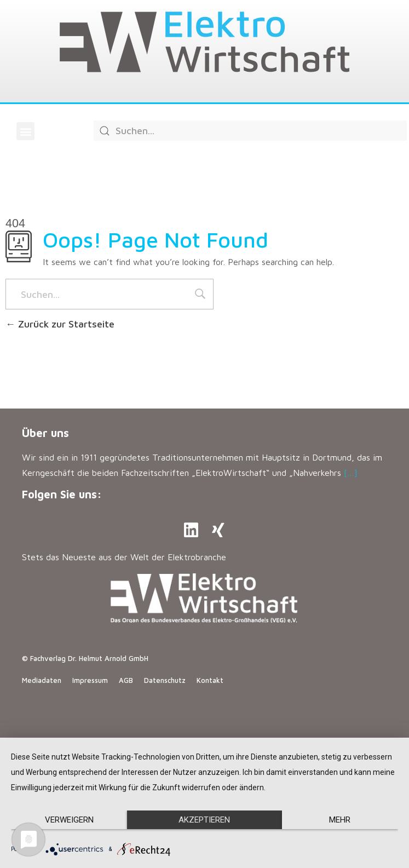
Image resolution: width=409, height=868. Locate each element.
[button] (25, 131)
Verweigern (69, 820)
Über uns (45, 433)
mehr (340, 820)
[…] (351, 473)
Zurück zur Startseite (60, 324)
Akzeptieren (204, 820)
